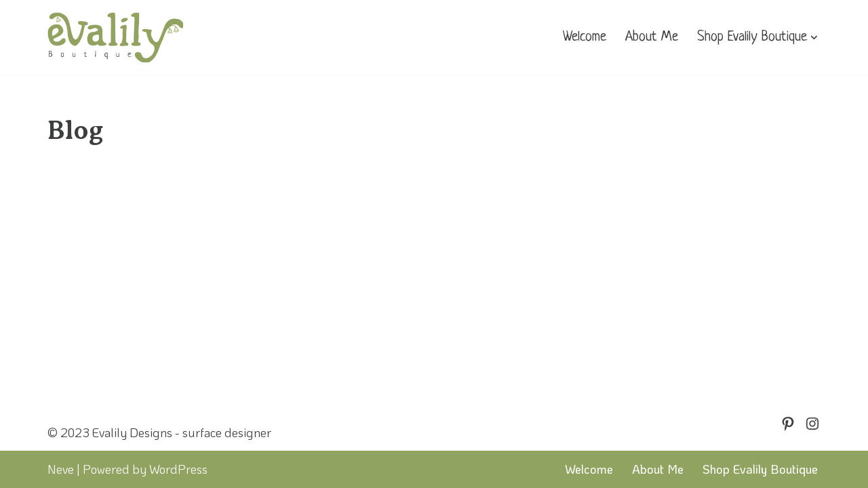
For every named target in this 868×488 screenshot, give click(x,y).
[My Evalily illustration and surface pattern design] (115, 37)
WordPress (178, 469)
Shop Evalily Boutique (760, 469)
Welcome (585, 37)
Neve (61, 469)
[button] (814, 38)
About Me (652, 37)
